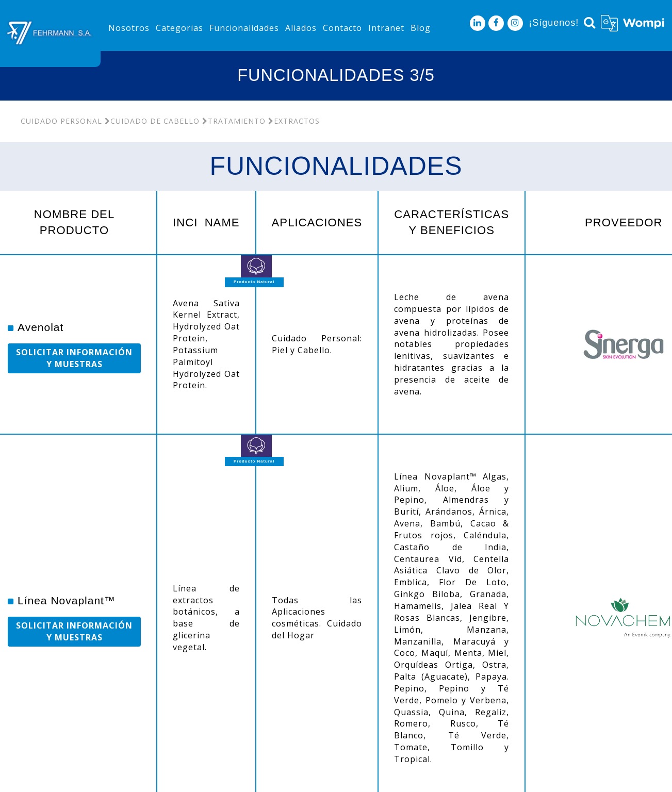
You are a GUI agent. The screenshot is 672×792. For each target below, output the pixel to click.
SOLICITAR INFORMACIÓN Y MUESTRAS (74, 358)
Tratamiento (234, 121)
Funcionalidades (244, 28)
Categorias (179, 28)
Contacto (342, 28)
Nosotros (129, 28)
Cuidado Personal (61, 121)
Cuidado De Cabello (152, 121)
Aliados (301, 28)
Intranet (386, 28)
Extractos (294, 121)
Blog (421, 28)
